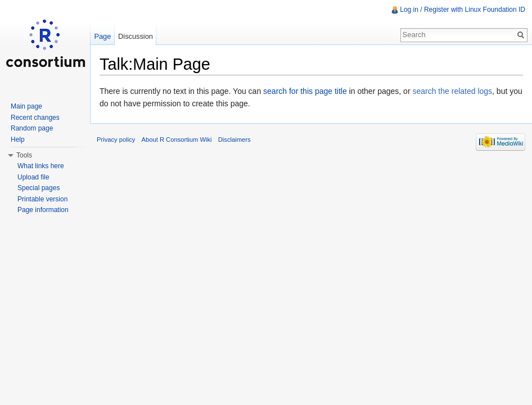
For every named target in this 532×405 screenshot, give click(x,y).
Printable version (42, 199)
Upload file (33, 177)
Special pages (39, 188)
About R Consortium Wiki (177, 139)
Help (18, 139)
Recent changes (35, 118)
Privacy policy (116, 139)
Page (102, 36)
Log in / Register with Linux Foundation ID (463, 10)
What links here (41, 166)
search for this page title (305, 91)
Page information (43, 210)
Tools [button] (24, 155)
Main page (26, 106)
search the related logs (452, 91)
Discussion (136, 36)
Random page (32, 128)
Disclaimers (235, 139)
